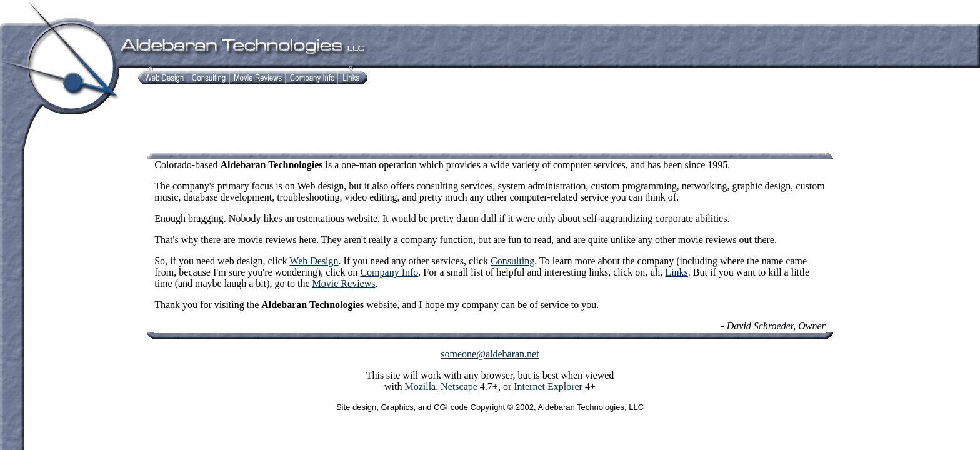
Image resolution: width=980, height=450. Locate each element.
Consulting (512, 261)
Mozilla (420, 387)
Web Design (314, 261)
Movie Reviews (344, 283)
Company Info (389, 272)
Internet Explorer (548, 387)
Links (676, 272)
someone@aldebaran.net (490, 354)
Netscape (459, 387)
